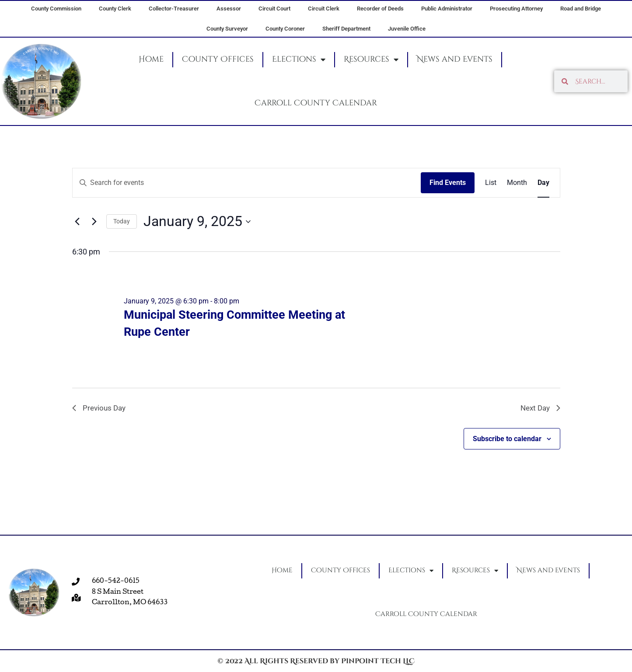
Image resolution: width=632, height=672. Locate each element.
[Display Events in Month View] (517, 183)
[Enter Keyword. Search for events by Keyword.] (247, 183)
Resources (371, 59)
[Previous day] (77, 222)
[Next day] (94, 222)
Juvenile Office (407, 29)
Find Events (448, 183)
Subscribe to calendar (507, 440)
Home (151, 59)
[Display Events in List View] (491, 183)
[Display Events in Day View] (543, 183)
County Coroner (285, 29)
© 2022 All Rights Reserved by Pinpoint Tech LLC (316, 661)
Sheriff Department (346, 29)
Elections (299, 59)
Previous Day (100, 409)
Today (122, 221)
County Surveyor (227, 29)
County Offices (218, 59)
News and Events (455, 59)
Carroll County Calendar (316, 103)
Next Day (539, 409)
